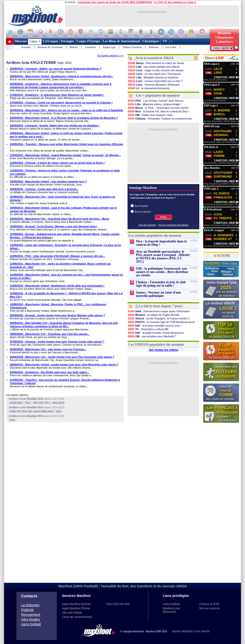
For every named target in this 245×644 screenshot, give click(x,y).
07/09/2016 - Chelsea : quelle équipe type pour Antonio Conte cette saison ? (57, 342)
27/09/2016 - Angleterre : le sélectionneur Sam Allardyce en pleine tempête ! (57, 95)
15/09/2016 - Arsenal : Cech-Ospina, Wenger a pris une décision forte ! (54, 226)
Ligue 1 (35, 41)
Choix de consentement (77, 617)
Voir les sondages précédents (173, 225)
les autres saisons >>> (111, 55)
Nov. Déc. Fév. (42, 403)
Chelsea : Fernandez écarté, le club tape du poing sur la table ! (161, 284)
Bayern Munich (143, 212)
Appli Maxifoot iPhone (76, 608)
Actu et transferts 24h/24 (154, 58)
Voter (163, 217)
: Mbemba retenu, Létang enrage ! (154, 104)
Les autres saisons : (18, 395)
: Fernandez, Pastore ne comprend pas (160, 119)
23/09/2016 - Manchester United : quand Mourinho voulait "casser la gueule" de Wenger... (65, 155)
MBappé (226, 272)
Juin (59, 411)
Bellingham (212, 268)
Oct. (28, 403)
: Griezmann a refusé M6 (148, 329)
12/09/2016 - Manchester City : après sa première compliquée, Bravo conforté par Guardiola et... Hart (60, 265)
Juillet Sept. (16, 403)
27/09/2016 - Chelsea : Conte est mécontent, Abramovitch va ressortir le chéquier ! (61, 103)
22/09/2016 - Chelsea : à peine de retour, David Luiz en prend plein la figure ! (57, 163)
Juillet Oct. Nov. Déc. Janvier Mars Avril (32, 411)
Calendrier (90, 47)
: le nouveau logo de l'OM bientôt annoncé (161, 322)
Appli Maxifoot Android (76, 604)
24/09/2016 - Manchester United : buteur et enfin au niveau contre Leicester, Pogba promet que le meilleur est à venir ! (66, 135)
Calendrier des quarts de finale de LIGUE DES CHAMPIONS (115, 2)
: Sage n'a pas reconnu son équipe (156, 70)
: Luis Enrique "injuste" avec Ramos (155, 101)
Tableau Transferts (132, 47)
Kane (231, 268)
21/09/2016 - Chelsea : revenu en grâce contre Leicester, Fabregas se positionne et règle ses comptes (65, 172)
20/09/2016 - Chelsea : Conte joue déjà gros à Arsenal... (44, 189)
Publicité (27, 610)
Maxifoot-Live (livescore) (171, 610)
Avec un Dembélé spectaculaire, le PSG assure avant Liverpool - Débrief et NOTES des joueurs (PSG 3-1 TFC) (163, 257)
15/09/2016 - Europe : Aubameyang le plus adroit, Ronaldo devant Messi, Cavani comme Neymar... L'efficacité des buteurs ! (65, 236)
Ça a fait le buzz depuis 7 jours (159, 306)
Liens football (31, 624)
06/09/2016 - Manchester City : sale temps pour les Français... (48, 349)
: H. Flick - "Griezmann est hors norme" (158, 108)
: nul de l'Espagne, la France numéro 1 (159, 318)
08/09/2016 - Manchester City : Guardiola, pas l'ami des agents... (50, 334)
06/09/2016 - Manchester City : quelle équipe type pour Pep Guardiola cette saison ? (62, 357)
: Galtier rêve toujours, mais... (151, 115)
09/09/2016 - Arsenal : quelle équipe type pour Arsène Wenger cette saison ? (57, 315)
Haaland (228, 274)
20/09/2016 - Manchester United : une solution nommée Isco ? (48, 181)
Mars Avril (58, 403)
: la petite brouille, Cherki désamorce (156, 333)
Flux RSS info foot (118, 604)
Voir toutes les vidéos (163, 350)
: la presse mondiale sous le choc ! (154, 326)
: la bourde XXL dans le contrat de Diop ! (158, 111)
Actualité (26, 47)
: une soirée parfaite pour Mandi (153, 67)
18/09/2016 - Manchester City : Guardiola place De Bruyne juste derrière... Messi (60, 219)
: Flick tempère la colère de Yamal (156, 63)
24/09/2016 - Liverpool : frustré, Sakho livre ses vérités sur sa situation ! (55, 126)
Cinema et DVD (209, 604)
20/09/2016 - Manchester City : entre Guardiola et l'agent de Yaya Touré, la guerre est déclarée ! (62, 198)
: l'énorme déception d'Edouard (153, 85)
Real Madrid (141, 206)
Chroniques (151, 41)
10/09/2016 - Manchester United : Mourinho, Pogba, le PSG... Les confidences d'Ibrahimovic (58, 306)
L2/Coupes (51, 41)
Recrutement (31, 615)
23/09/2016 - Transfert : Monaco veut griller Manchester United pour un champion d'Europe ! (66, 146)
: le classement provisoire (149, 88)
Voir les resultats (147, 225)
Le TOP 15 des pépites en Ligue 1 (175, 2)
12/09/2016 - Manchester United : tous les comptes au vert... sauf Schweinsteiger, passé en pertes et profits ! (66, 276)
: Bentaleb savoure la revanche (153, 77)
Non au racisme (209, 608)
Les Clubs (171, 47)
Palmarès (154, 47)
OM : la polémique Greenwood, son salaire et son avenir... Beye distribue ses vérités (162, 272)
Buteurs (74, 47)
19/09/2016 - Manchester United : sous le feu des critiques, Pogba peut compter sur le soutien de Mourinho (63, 209)
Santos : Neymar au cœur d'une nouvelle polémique (158, 294)
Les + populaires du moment (158, 95)
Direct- (214, 58)
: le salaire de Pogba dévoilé (153, 315)
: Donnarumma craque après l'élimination (159, 311)
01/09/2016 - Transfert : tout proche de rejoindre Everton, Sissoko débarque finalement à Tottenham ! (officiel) (65, 382)
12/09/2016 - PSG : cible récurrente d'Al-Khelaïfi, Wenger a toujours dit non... (58, 256)
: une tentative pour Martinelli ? (152, 336)
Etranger (67, 41)
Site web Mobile (72, 613)
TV (165, 41)
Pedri (215, 271)
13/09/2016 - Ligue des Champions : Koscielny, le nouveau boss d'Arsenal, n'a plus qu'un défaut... (65, 247)
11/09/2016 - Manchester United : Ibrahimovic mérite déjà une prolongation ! (57, 286)
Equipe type (109, 47)
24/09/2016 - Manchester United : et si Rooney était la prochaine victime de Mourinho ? (64, 118)
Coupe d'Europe (88, 41)
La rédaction (30, 605)
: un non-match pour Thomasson (154, 74)
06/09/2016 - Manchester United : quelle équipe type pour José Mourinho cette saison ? (64, 365)
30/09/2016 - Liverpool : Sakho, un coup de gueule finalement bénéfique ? (56, 69)
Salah (211, 274)
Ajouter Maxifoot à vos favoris (191, 631)
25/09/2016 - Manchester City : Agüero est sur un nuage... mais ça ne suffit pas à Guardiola (66, 110)
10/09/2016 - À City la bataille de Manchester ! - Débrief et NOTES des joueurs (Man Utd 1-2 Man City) (66, 295)
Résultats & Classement (50, 47)
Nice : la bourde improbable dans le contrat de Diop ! (161, 243)
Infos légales (31, 619)
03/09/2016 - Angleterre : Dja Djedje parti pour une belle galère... (50, 372)
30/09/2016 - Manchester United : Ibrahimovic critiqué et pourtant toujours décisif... (61, 76)
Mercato (21, 41)
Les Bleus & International (121, 41)
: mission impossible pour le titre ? (155, 81)
